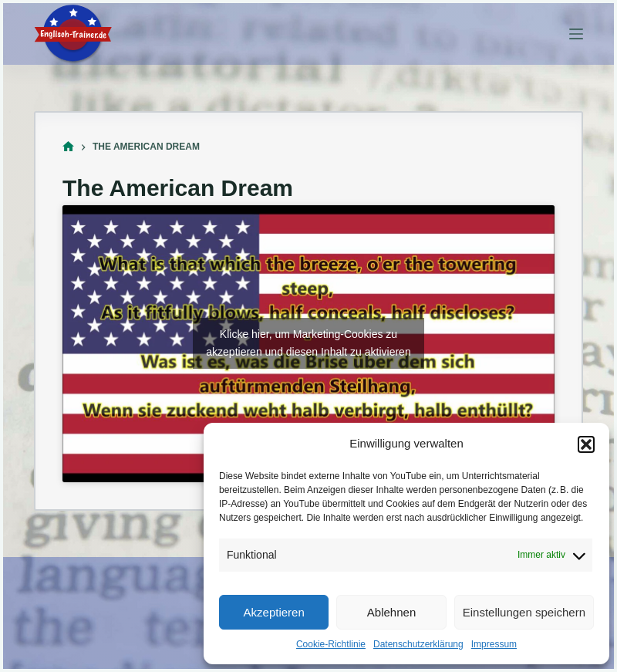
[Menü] (576, 34)
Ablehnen (391, 612)
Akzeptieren (274, 612)
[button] (586, 444)
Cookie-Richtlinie (331, 644)
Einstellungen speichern (524, 612)
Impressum (494, 644)
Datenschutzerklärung (418, 644)
